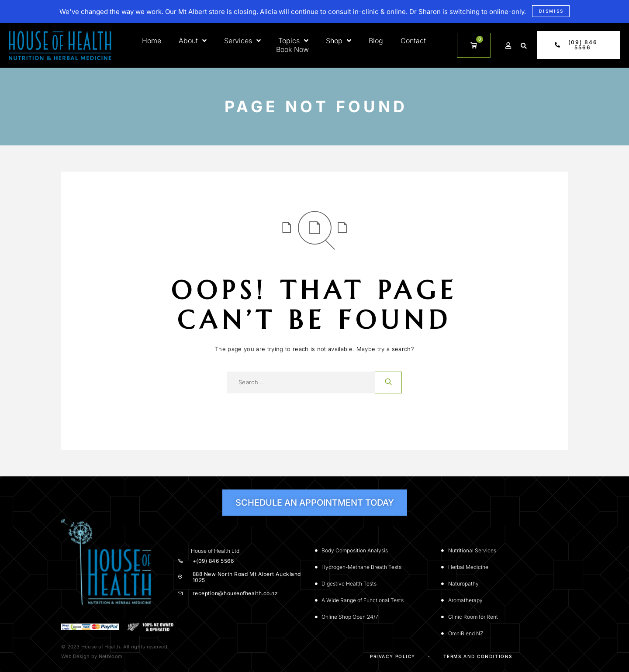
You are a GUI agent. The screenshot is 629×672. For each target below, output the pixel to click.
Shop (339, 41)
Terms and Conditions (478, 656)
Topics (293, 41)
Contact (413, 41)
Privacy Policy (393, 656)
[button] (524, 46)
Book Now (292, 49)
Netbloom (111, 656)
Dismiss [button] (551, 11)
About (193, 41)
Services (242, 41)
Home (152, 41)
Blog (376, 41)
